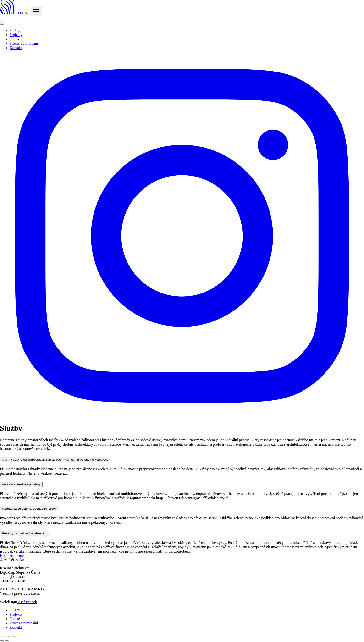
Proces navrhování (24, 43)
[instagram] (182, 417)
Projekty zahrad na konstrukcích (25, 533)
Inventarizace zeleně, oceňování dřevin (30, 509)
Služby (15, 30)
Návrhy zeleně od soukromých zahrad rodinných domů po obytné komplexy (55, 460)
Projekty (16, 35)
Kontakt (16, 48)
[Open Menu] (36, 11)
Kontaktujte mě (12, 556)
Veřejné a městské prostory (21, 484)
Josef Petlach (27, 602)
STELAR (15, 13)
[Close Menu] (2, 22)
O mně (15, 39)
